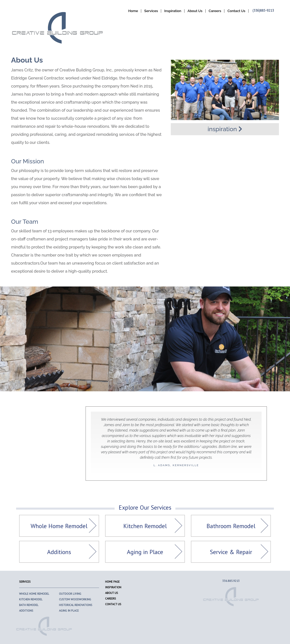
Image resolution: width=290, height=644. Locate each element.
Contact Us (236, 11)
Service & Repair (231, 552)
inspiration (225, 129)
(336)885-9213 (263, 10)
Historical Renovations (76, 605)
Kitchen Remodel (145, 526)
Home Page (112, 582)
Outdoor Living (70, 594)
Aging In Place (69, 611)
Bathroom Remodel (231, 526)
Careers (215, 11)
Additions (59, 552)
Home (133, 11)
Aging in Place (145, 552)
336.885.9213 (231, 581)
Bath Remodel (29, 605)
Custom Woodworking (75, 599)
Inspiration (173, 11)
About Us (195, 11)
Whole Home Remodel (59, 526)
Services (151, 11)
